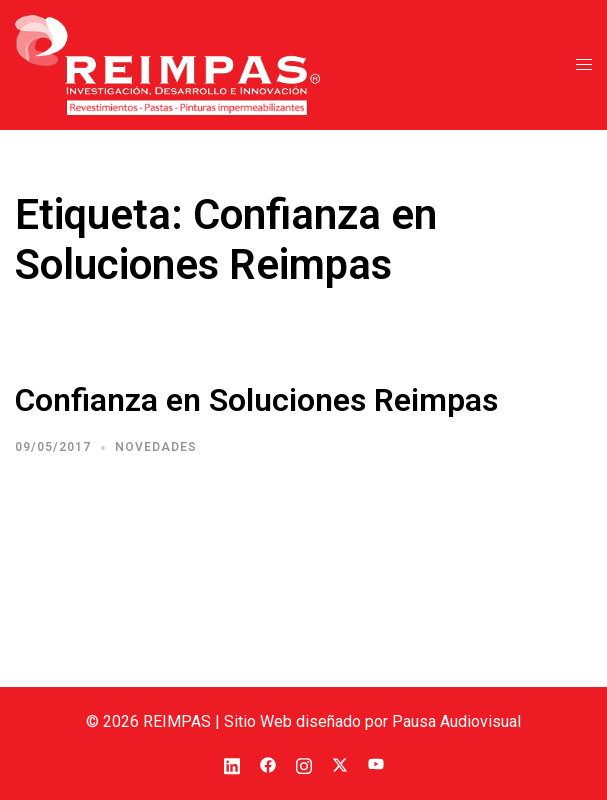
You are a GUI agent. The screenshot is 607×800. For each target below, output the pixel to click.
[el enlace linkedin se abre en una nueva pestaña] (232, 763)
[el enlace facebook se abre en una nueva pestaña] (268, 763)
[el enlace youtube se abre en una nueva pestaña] (376, 763)
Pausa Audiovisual (456, 721)
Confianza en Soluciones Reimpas (256, 400)
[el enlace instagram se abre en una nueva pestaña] (304, 763)
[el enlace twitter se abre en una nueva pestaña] (340, 763)
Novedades (156, 447)
